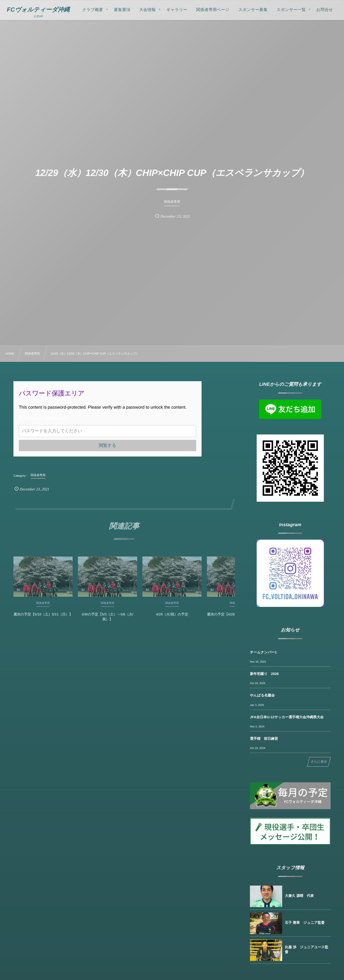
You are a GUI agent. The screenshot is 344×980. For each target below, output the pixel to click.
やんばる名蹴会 (262, 695)
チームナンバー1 (263, 652)
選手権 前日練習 (264, 739)
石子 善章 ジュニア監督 (305, 923)
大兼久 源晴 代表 (299, 896)
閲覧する (107, 445)
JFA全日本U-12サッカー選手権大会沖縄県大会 (287, 717)
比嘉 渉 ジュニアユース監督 (307, 949)
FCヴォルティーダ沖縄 (38, 10)
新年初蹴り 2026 (264, 674)
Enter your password (43, 418)
